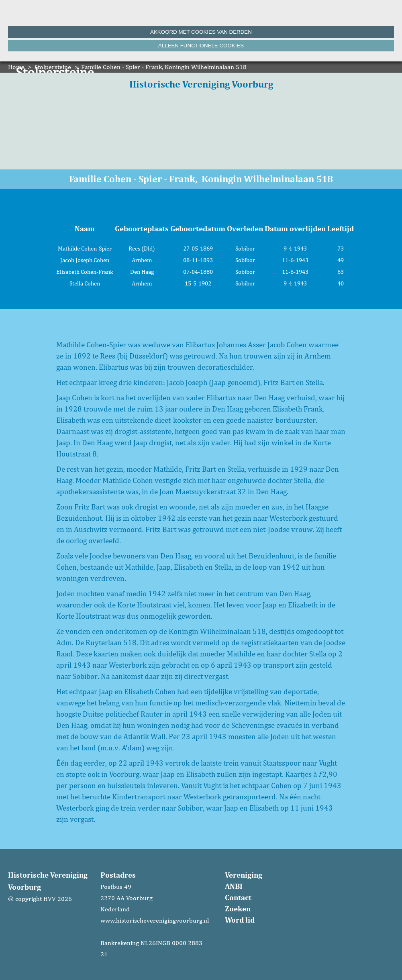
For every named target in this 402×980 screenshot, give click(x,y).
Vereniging (244, 875)
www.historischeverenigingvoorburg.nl (155, 920)
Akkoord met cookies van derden (201, 32)
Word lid (240, 920)
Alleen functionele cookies (201, 46)
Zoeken (238, 909)
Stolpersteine (53, 67)
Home (16, 67)
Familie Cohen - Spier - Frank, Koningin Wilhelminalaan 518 (164, 67)
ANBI (234, 886)
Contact (238, 897)
